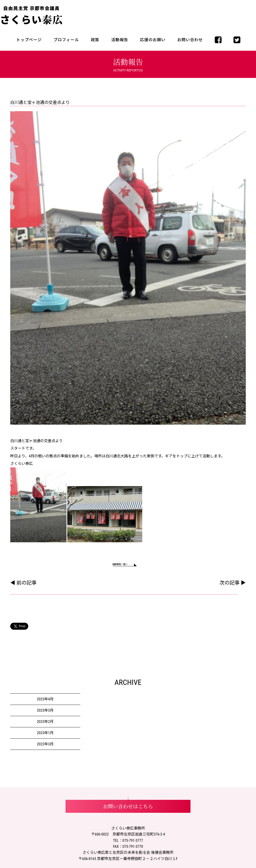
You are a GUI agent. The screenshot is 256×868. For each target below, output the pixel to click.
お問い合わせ (190, 40)
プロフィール (66, 40)
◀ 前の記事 (23, 585)
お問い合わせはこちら (128, 809)
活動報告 (120, 40)
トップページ (29, 40)
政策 (95, 40)
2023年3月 (45, 713)
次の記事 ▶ (233, 585)
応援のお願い (153, 40)
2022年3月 (45, 747)
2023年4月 (45, 702)
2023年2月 (45, 724)
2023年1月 (45, 735)
